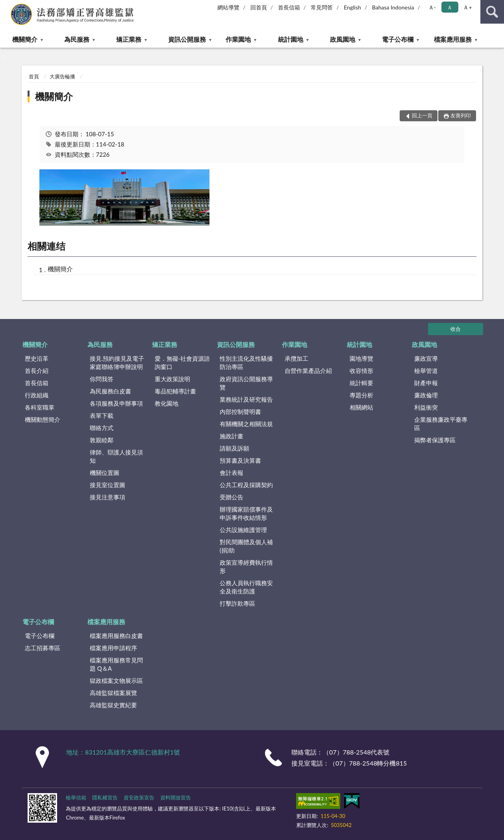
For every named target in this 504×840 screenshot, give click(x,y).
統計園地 (291, 39)
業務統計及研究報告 (246, 399)
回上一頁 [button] (422, 115)
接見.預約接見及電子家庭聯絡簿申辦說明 (117, 363)
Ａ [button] (450, 7)
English (352, 7)
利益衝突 (426, 407)
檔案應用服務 (453, 39)
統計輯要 (361, 383)
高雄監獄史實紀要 (113, 705)
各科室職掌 (40, 407)
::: (6, 6)
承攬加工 (296, 358)
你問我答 (102, 379)
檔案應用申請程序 (113, 648)
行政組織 (37, 395)
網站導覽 (228, 7)
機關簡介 (25, 39)
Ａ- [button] (432, 7)
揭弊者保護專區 (435, 440)
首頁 (34, 76)
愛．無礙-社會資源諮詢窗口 (183, 363)
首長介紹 (37, 371)
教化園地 (167, 403)
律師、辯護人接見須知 (116, 456)
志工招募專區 (43, 648)
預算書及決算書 (240, 460)
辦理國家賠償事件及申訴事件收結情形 (246, 513)
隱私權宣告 (105, 797)
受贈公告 (232, 497)
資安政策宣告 (139, 797)
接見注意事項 (107, 497)
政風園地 (343, 39)
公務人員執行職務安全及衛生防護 (246, 587)
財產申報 (426, 383)
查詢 (492, 12)
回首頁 (259, 7)
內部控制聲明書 (240, 412)
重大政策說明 (172, 379)
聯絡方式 (102, 428)
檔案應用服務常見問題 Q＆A (116, 664)
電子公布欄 (398, 39)
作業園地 (238, 39)
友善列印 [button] (461, 115)
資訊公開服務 (187, 39)
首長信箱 (289, 7)
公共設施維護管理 (243, 530)
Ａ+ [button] (467, 7)
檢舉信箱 (76, 797)
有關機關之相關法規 (246, 424)
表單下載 (102, 415)
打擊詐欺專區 (237, 603)
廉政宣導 (426, 358)
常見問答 (322, 7)
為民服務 (77, 39)
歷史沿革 (37, 358)
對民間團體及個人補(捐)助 (246, 546)
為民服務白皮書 (110, 391)
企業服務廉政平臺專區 (441, 424)
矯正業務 (129, 39)
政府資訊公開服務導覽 (246, 383)
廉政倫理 (426, 395)
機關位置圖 (105, 473)
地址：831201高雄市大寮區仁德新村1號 (123, 752)
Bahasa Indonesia (393, 7)
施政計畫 (232, 436)
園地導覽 (361, 358)
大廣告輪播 (62, 76)
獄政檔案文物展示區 (116, 681)
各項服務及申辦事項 (116, 403)
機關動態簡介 (43, 419)
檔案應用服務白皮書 (116, 636)
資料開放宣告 (176, 797)
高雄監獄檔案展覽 (113, 693)
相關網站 (361, 407)
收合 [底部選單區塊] (456, 329)
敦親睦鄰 (102, 440)
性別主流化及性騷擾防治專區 (246, 363)
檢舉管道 (426, 371)
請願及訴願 (234, 448)
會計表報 (232, 473)
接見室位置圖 (107, 485)
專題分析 (361, 395)
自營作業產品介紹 (308, 371)
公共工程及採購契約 (246, 485)
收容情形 (361, 371)
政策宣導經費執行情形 (246, 566)
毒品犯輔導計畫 (175, 391)
